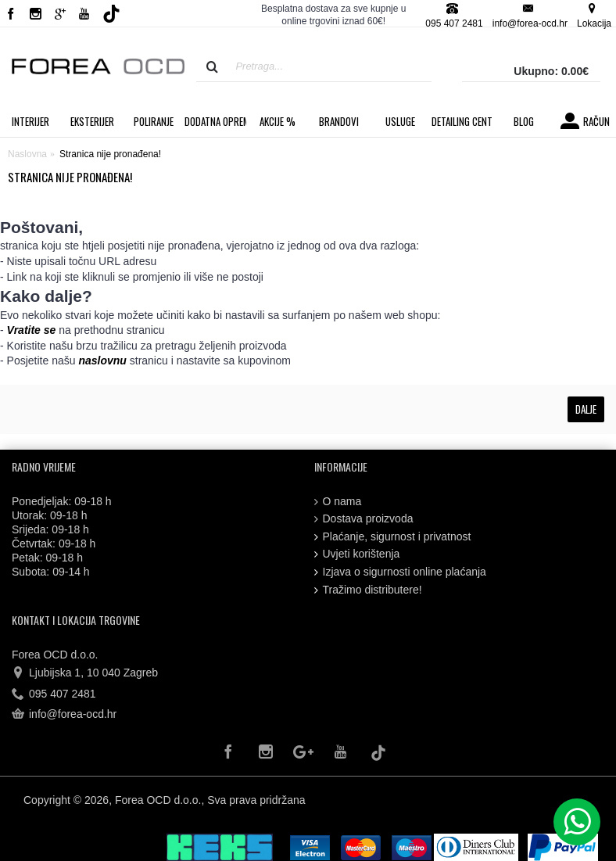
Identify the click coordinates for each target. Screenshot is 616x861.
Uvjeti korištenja (357, 554)
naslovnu (102, 361)
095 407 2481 (54, 694)
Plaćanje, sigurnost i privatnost (393, 537)
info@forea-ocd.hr (64, 715)
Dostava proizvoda (364, 519)
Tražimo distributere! (368, 590)
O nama (338, 502)
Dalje (586, 409)
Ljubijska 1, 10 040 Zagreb (85, 673)
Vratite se (32, 330)
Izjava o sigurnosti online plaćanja (400, 572)
